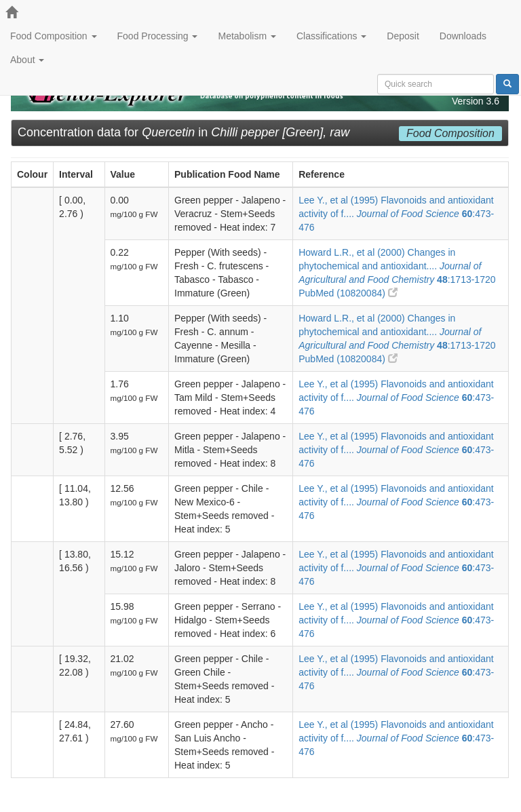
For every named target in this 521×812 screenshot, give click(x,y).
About (27, 60)
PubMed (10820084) (348, 293)
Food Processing (158, 36)
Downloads (463, 36)
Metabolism (247, 36)
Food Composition (54, 36)
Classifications (331, 36)
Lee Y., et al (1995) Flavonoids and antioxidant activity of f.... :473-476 (396, 214)
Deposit (403, 36)
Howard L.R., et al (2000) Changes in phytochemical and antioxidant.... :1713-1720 (397, 266)
